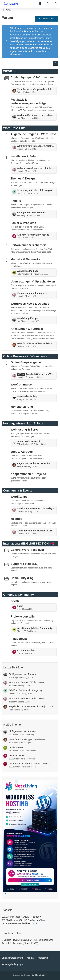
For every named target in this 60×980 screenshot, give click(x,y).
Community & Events (18, 491)
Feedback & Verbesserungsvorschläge (28, 101)
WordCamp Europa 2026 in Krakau (26, 698)
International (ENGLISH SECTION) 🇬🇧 (29, 544)
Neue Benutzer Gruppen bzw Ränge (36, 89)
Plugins (16, 201)
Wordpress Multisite (28, 271)
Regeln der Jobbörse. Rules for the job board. (36, 463)
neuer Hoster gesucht (28, 441)
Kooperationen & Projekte (28, 474)
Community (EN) (22, 578)
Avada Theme (16, 747)
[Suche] (40, 4)
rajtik (35, 923)
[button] (56, 63)
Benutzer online (12, 933)
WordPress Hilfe (14, 128)
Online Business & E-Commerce (25, 356)
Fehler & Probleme (23, 223)
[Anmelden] (48, 4)
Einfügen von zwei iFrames (31, 213)
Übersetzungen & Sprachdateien (33, 282)
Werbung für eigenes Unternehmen (36, 115)
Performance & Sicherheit (28, 245)
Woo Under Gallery (27, 396)
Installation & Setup (24, 156)
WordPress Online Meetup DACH (34, 531)
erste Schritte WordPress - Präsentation (36, 343)
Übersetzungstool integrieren (32, 293)
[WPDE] (11, 4)
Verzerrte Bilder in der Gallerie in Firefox (29, 764)
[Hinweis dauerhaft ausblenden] (55, 28)
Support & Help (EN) (24, 564)
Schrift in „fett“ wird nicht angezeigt (36, 190)
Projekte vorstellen (23, 616)
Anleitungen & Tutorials (27, 329)
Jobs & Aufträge (22, 452)
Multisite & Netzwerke (25, 259)
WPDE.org (10, 71)
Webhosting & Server (25, 430)
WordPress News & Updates (30, 304)
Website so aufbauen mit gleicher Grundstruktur (36, 168)
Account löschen (26, 650)
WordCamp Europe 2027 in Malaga (35, 508)
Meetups (16, 519)
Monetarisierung (22, 407)
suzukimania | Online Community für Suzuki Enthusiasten (36, 628)
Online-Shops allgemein (27, 362)
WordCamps (19, 497)
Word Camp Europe (27, 318)
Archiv (15, 601)
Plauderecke (19, 639)
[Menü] (56, 4)
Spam (20, 606)
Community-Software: (30, 975)
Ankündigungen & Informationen (33, 77)
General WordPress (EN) (27, 550)
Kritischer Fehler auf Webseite (33, 235)
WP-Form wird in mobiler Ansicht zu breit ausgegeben (36, 146)
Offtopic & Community (18, 595)
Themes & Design (23, 179)
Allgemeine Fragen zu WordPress (33, 134)
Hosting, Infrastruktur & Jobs (23, 423)
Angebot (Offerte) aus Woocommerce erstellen (40, 374)
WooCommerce (21, 385)
